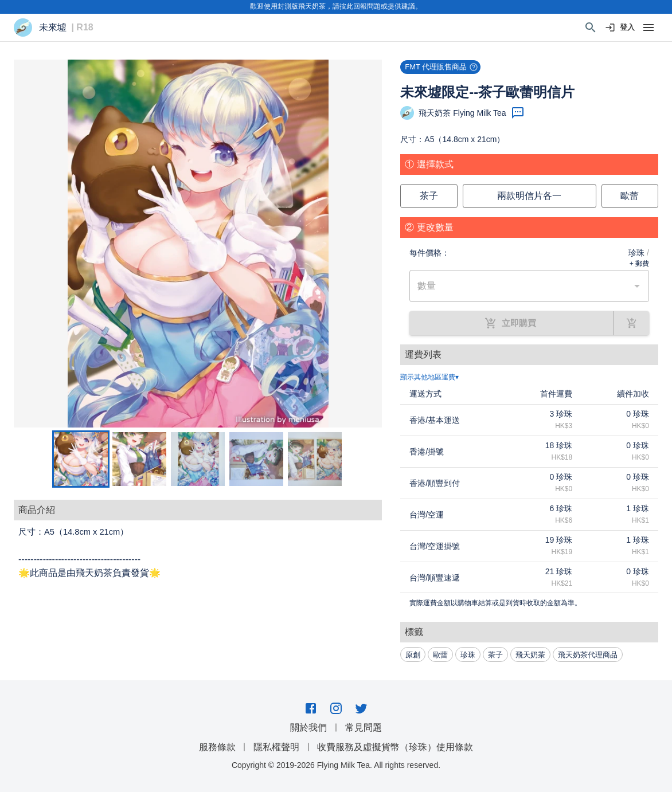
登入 (620, 28)
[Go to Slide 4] (256, 459)
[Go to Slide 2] (139, 459)
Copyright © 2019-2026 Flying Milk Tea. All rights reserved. (336, 765)
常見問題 (364, 728)
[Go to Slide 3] (198, 459)
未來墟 (53, 28)
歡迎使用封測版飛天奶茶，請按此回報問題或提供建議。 (336, 6)
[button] (198, 244)
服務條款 (217, 747)
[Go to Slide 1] (81, 459)
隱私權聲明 (276, 747)
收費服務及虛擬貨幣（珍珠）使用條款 (395, 747)
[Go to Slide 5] (315, 459)
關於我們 (308, 728)
